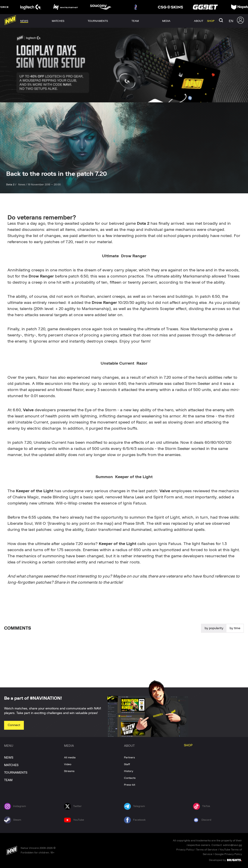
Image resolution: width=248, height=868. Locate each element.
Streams (69, 771)
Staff (127, 764)
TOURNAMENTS (16, 773)
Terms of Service (207, 850)
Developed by (225, 860)
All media (70, 757)
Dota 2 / (12, 184)
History (129, 771)
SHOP (188, 745)
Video (68, 764)
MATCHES (11, 765)
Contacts (130, 778)
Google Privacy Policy (228, 854)
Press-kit (130, 785)
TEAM (8, 780)
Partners (129, 757)
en (231, 21)
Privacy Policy (185, 850)
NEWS (9, 758)
